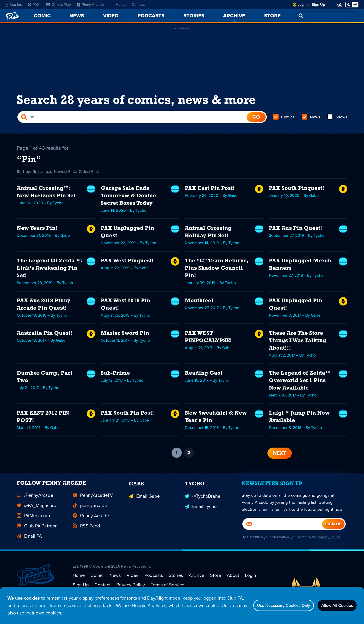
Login (302, 5)
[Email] (282, 545)
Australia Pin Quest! (45, 337)
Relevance (42, 175)
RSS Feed (86, 538)
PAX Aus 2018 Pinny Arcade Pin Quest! (44, 308)
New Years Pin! (37, 232)
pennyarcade (90, 518)
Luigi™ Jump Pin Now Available (299, 421)
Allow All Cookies (334, 605)
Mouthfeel (199, 305)
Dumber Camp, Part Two (45, 381)
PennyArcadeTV (93, 507)
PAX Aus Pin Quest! (296, 232)
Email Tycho (201, 518)
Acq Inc (14, 5)
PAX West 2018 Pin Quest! (125, 308)
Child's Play (58, 5)
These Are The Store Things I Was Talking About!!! (297, 344)
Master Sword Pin (125, 337)
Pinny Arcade (90, 5)
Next (280, 457)
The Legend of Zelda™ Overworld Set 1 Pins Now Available (300, 384)
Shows (337, 120)
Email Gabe (144, 507)
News (311, 120)
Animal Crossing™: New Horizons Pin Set (46, 196)
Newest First (66, 175)
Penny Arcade (91, 528)
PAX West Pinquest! (127, 265)
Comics (284, 120)
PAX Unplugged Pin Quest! (296, 308)
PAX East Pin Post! (210, 192)
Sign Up (318, 5)
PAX (34, 5)
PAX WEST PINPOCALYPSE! (208, 341)
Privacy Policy (331, 558)
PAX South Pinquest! (297, 192)
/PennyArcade (35, 507)
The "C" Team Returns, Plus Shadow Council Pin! (217, 272)
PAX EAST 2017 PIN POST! (43, 421)
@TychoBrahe (203, 507)
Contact (138, 5)
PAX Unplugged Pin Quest (127, 236)
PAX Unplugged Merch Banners (300, 268)
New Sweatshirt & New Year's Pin (216, 421)
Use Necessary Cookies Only (273, 605)
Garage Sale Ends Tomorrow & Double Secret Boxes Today (128, 200)
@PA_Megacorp (36, 518)
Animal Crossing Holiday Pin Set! (208, 236)
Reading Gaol (204, 377)
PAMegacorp (33, 528)
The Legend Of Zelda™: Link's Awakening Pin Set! (49, 272)
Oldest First (91, 175)
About (121, 5)
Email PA (29, 548)
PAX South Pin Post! (127, 417)
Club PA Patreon (37, 538)
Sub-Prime (115, 377)
